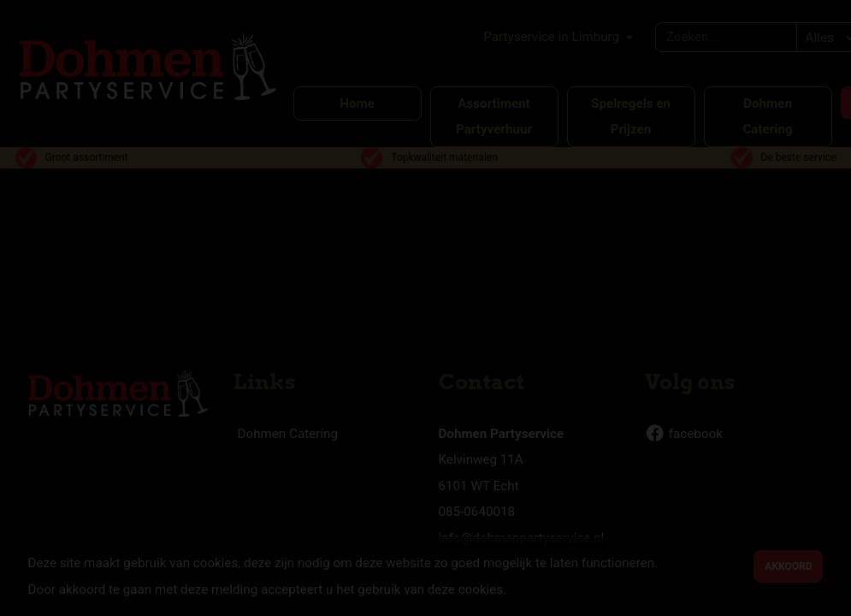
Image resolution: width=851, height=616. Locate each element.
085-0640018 (477, 512)
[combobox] (727, 37)
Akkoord (788, 566)
